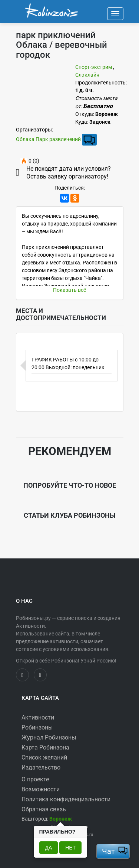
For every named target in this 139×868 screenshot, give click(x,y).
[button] (61, 819)
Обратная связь (44, 809)
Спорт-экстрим (94, 67)
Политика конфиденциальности (66, 799)
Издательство (41, 767)
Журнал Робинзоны (49, 737)
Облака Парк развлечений (48, 139)
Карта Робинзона (45, 747)
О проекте (35, 779)
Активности (38, 717)
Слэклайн (87, 75)
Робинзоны (37, 727)
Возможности (41, 789)
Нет (70, 848)
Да (49, 848)
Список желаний (44, 757)
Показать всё (69, 290)
